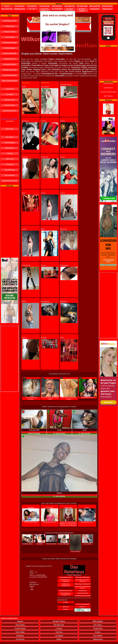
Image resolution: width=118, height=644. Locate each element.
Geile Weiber (10, 121)
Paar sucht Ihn (107, 6)
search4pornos (108, 88)
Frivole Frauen (20, 628)
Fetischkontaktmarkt (10, 70)
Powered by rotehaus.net (83, 596)
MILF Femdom (108, 96)
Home (7, 6)
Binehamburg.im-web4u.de (66, 581)
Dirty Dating (20, 625)
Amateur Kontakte (10, 32)
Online (49, 36)
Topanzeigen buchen (10, 21)
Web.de (66, 609)
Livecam (59, 628)
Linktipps (10, 153)
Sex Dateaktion (57, 9)
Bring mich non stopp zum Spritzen (69, 389)
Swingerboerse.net (66, 577)
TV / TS (32, 9)
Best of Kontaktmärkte (10, 81)
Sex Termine (10, 137)
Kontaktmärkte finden (10, 75)
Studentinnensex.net (66, 591)
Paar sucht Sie (95, 6)
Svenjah (64, 45)
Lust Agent (10, 94)
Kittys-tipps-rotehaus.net (83, 584)
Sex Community (10, 175)
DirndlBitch (49, 45)
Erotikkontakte (108, 84)
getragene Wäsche (10, 64)
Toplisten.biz (83, 591)
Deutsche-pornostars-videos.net (83, 581)
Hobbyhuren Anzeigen (10, 43)
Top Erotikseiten (10, 143)
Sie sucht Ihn (57, 6)
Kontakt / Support (82, 10)
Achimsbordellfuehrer (83, 577)
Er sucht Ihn (32, 6)
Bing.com (83, 607)
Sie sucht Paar (82, 6)
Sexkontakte (10, 89)
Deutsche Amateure (10, 111)
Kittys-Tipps (10, 129)
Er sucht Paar (45, 6)
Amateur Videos (10, 105)
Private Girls (98, 628)
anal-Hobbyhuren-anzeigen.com (66, 594)
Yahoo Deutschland (83, 604)
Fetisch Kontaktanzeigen (108, 92)
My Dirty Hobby (10, 100)
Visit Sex (59, 632)
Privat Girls (20, 639)
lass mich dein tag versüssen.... (31, 389)
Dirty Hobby (20, 632)
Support (20, 621)
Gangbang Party (19, 9)
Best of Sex (10, 159)
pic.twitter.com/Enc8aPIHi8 (32, 577)
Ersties (98, 632)
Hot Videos (98, 625)
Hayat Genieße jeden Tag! (87, 515)
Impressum (95, 9)
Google (66, 602)
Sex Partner (98, 636)
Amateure (20, 636)
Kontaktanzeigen (10, 48)
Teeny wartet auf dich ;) (88, 388)
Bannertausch (10, 148)
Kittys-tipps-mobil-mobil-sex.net (83, 587)
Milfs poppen (98, 621)
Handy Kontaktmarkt (10, 53)
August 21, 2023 (32, 588)
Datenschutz (107, 9)
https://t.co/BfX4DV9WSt (32, 575)
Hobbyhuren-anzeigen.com (66, 585)
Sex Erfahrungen (10, 170)
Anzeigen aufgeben (70, 10)
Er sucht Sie (19, 6)
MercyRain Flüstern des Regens (31, 515)
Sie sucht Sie (70, 6)
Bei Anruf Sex (59, 625)
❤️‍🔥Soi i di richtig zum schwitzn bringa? (50, 389)
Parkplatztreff (10, 26)
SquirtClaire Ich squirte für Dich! (50, 515)
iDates (59, 639)
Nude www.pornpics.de (10, 181)
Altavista (66, 607)
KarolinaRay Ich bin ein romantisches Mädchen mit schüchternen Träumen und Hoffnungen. (68, 516)
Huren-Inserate (10, 37)
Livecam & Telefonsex (45, 10)
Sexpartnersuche (83, 593)
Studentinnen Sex (10, 59)
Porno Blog (10, 164)
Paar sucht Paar (7, 9)
